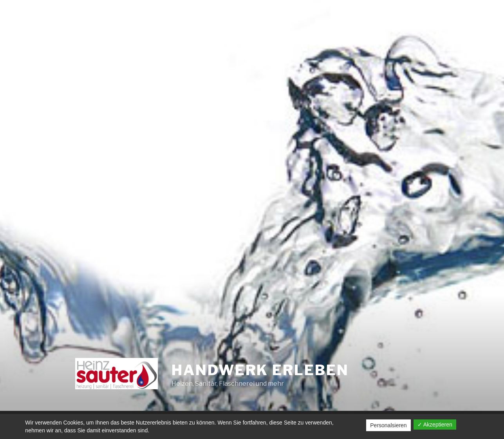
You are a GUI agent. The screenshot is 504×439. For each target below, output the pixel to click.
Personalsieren (388, 425)
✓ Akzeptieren (435, 425)
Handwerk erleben (260, 370)
